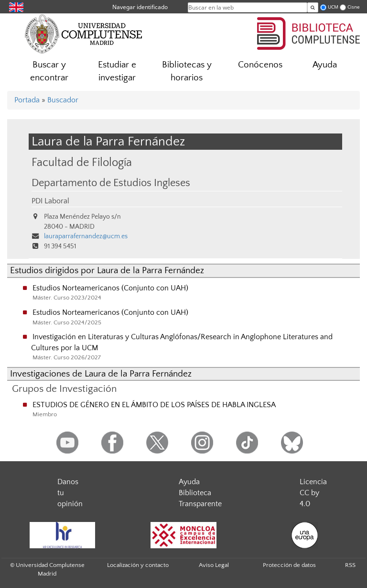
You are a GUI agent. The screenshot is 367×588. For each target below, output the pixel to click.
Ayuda (325, 65)
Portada (27, 100)
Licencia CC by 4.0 (313, 493)
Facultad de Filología (82, 162)
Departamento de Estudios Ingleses (111, 183)
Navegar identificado (140, 7)
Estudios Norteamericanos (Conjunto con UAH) (110, 288)
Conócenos (260, 65)
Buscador (63, 100)
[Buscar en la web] (313, 7)
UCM (333, 7)
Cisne (354, 7)
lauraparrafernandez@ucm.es (86, 236)
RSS (350, 565)
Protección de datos (289, 565)
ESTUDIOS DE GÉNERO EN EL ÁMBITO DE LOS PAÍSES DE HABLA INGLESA (154, 405)
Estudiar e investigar (117, 71)
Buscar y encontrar (49, 71)
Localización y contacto (138, 565)
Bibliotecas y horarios (187, 71)
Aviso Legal (214, 565)
